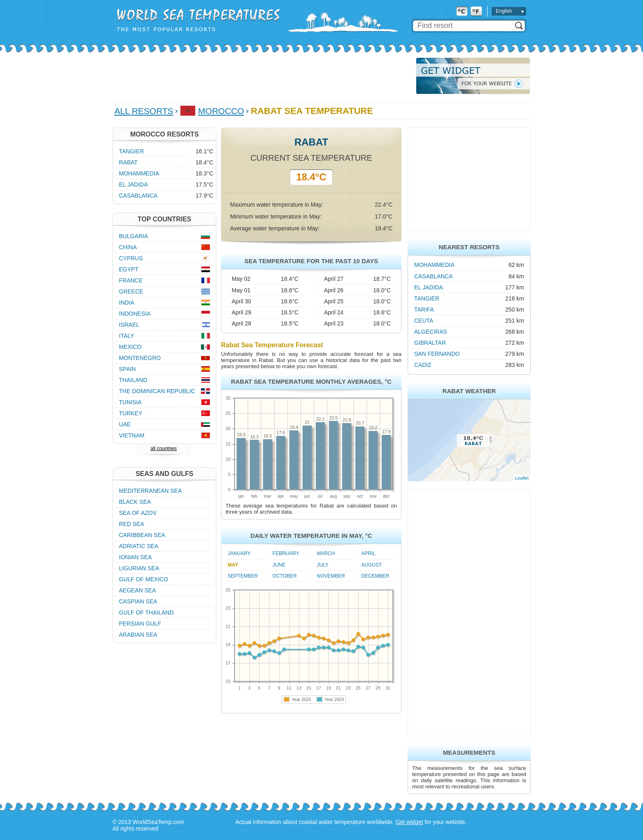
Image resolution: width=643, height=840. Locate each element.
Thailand (133, 380)
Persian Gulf (140, 624)
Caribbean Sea (142, 535)
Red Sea (131, 524)
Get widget (409, 822)
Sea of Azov (138, 513)
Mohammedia (434, 265)
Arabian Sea (138, 635)
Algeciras (431, 332)
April (368, 553)
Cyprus (131, 258)
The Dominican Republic (157, 391)
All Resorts (144, 111)
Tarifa (424, 310)
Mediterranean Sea (150, 491)
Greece (131, 291)
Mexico (130, 347)
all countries (164, 448)
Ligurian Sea (139, 568)
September (243, 576)
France (131, 280)
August (372, 565)
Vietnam (132, 435)
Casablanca (433, 276)
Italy (127, 336)
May (233, 565)
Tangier (427, 298)
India (127, 303)
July (323, 565)
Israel (129, 325)
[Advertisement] (262, 76)
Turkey (131, 413)
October (285, 576)
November (331, 576)
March (326, 553)
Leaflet (522, 478)
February (286, 553)
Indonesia (135, 314)
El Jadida (429, 287)
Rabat (128, 162)
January (239, 553)
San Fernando (437, 354)
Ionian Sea (135, 557)
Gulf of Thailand (146, 612)
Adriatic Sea (139, 546)
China (128, 247)
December (375, 576)
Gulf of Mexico (144, 579)
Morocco (221, 111)
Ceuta (424, 321)
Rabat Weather (469, 391)
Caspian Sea (138, 601)
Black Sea (135, 502)
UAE (125, 424)
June (279, 565)
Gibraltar (430, 343)
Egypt (129, 269)
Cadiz (423, 365)
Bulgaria (133, 236)
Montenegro (140, 358)
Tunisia (130, 402)
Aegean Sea (137, 590)
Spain (127, 369)
